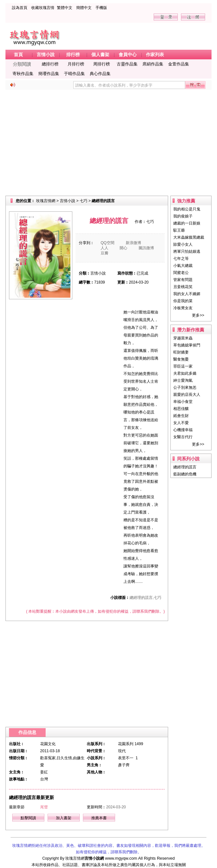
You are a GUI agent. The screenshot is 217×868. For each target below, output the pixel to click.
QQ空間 (108, 243)
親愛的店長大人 (187, 395)
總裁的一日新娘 (187, 223)
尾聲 (44, 807)
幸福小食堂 (183, 402)
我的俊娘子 (183, 216)
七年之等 (181, 259)
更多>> (198, 315)
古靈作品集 (127, 64)
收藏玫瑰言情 (43, 8)
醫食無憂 (181, 359)
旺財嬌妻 (181, 352)
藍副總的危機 (185, 474)
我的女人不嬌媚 (187, 294)
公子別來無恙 (185, 387)
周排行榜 (102, 64)
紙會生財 (181, 416)
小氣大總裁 (183, 266)
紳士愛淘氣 (183, 380)
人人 (104, 248)
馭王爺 (179, 230)
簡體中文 (84, 8)
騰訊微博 (146, 248)
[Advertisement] (108, 143)
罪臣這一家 (183, 366)
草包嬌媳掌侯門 (187, 345)
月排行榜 (76, 64)
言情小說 (68, 201)
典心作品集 (100, 74)
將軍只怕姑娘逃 (187, 251)
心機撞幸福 (183, 430)
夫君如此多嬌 (185, 373)
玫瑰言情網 (46, 201)
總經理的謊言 (185, 467)
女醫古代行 (183, 437)
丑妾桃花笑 (183, 287)
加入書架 (64, 818)
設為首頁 (20, 8)
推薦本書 (99, 818)
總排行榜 (50, 64)
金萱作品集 (179, 64)
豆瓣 (104, 253)
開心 (123, 248)
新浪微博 (133, 243)
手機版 (101, 8)
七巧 (84, 201)
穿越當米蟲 (183, 338)
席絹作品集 (153, 64)
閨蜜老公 (181, 273)
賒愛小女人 (183, 244)
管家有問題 (183, 280)
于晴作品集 (74, 74)
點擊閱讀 (28, 818)
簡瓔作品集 (49, 74)
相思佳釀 (181, 409)
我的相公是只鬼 (187, 209)
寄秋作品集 (23, 74)
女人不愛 (181, 423)
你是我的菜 (183, 301)
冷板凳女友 (183, 308)
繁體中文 (65, 8)
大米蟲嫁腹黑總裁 (189, 237)
